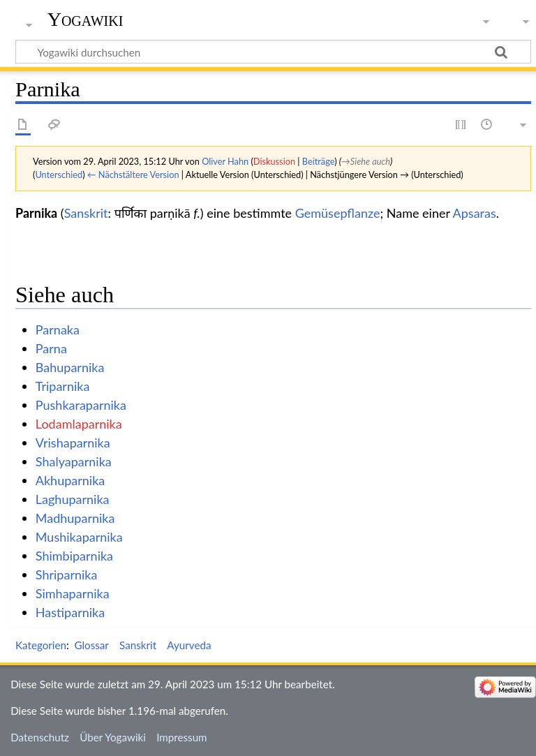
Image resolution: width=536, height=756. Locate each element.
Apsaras (475, 213)
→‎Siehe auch (366, 161)
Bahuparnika (70, 367)
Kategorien (41, 645)
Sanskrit (86, 213)
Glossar (91, 645)
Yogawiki (85, 19)
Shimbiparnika (74, 556)
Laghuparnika (73, 499)
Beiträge (318, 161)
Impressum (182, 737)
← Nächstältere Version (133, 175)
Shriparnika (67, 575)
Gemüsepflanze (338, 213)
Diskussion (274, 161)
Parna (51, 348)
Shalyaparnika (74, 461)
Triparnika (63, 386)
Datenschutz (40, 737)
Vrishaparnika (73, 443)
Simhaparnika (73, 593)
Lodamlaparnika (79, 424)
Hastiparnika (70, 612)
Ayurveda (189, 645)
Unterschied (59, 175)
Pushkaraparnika (81, 405)
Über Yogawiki (113, 737)
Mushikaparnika (79, 537)
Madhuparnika (75, 518)
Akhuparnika (70, 480)
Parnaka (58, 329)
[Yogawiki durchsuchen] (273, 52)
